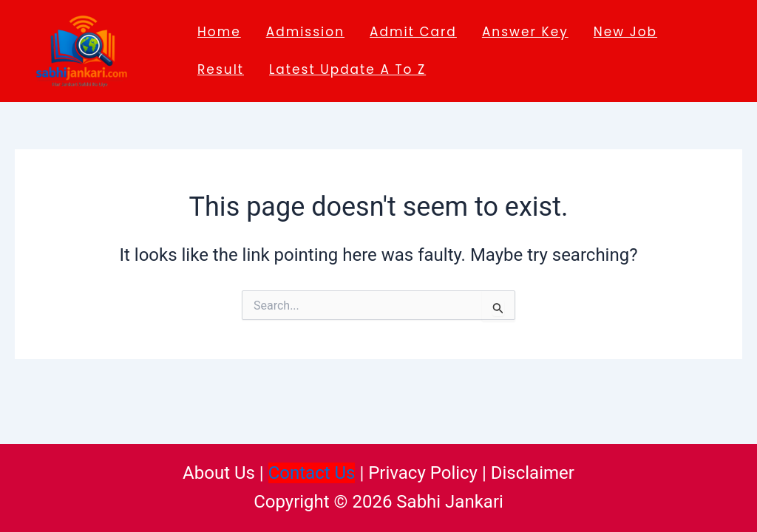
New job (625, 32)
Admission (305, 32)
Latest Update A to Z (347, 69)
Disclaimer (533, 473)
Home (219, 32)
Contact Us (312, 473)
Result (221, 69)
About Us (219, 473)
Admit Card (413, 32)
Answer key (525, 32)
